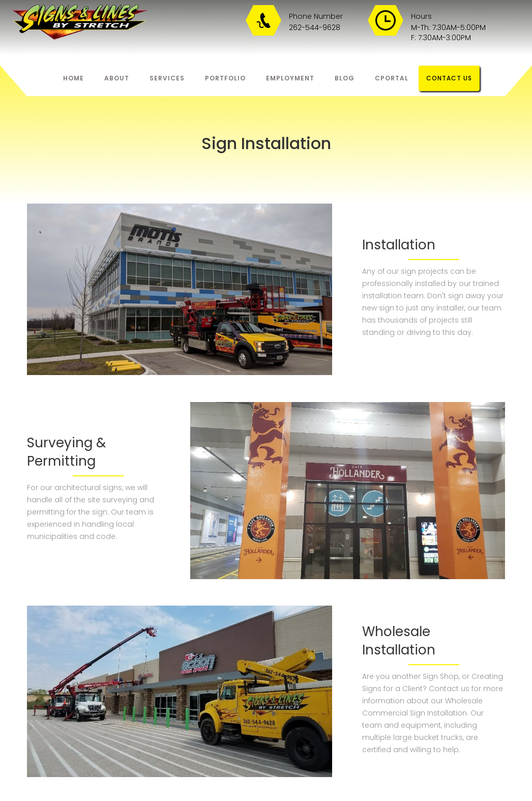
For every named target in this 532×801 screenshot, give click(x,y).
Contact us (449, 78)
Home (73, 78)
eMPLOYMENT (290, 78)
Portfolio (225, 78)
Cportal (392, 78)
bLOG (345, 78)
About (117, 78)
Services (167, 78)
